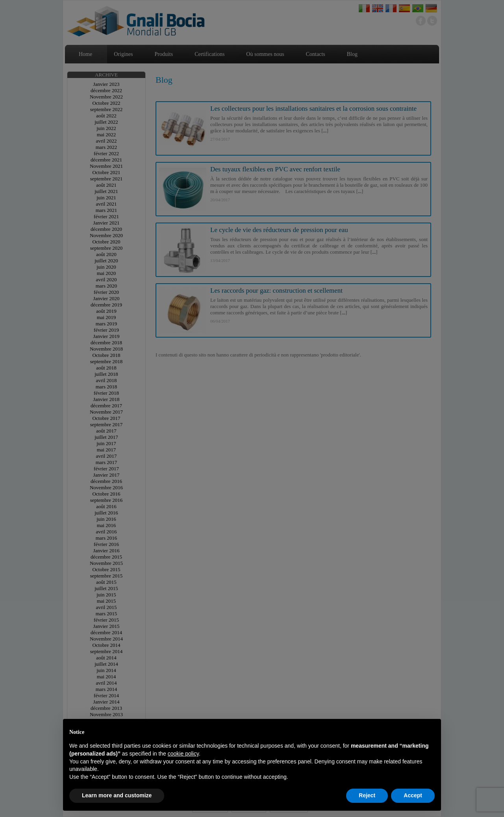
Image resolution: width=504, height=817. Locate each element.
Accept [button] (413, 795)
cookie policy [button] (183, 754)
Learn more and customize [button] (117, 795)
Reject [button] (367, 795)
